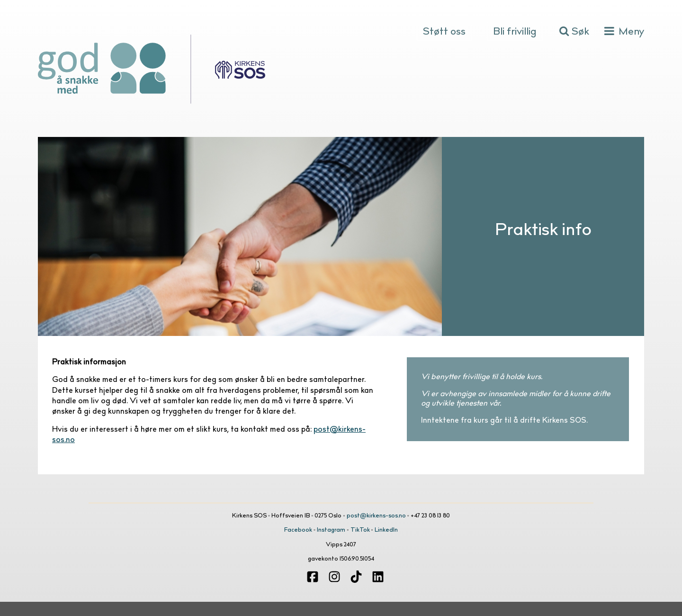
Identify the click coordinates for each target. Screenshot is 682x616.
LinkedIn (386, 530)
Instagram (331, 530)
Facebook (298, 530)
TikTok (360, 530)
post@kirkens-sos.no (376, 516)
